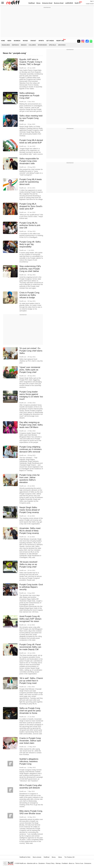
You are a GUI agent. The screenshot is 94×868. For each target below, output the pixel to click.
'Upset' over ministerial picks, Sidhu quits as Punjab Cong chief (30, 370)
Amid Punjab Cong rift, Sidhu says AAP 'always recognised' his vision (30, 619)
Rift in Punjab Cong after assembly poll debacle (31, 787)
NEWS (9, 41)
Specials (52, 45)
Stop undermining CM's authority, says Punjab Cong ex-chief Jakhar (30, 269)
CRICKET (33, 41)
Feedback (65, 863)
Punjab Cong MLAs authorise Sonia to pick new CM (30, 225)
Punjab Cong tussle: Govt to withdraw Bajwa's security (31, 587)
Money (38, 3)
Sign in (92, 1)
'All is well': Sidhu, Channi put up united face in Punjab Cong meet (31, 681)
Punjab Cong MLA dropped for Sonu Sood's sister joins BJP (31, 206)
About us (72, 863)
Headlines (6, 45)
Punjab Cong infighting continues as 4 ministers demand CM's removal (31, 449)
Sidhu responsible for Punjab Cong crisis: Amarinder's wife (29, 161)
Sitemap (58, 863)
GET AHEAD (50, 41)
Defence (15, 45)
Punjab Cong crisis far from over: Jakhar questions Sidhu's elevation (30, 479)
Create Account (90, 4)
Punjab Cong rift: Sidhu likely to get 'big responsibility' (30, 244)
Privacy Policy (50, 863)
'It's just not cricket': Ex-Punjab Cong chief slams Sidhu (31, 351)
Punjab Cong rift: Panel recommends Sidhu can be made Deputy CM (30, 647)
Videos (60, 857)
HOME (3, 41)
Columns (32, 45)
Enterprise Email (47, 3)
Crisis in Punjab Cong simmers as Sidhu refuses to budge (29, 295)
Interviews (42, 45)
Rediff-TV (78, 3)
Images (24, 45)
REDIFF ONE (60, 41)
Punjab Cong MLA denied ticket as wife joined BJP (31, 141)
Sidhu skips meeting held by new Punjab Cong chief (31, 118)
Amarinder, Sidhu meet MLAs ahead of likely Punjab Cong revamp (30, 531)
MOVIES (25, 41)
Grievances (88, 863)
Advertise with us (32, 863)
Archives (62, 45)
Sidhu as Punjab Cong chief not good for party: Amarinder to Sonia (30, 711)
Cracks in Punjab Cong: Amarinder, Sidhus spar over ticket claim (30, 741)
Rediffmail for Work (25, 857)
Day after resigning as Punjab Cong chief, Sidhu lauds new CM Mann (31, 425)
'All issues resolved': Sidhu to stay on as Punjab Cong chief (29, 564)
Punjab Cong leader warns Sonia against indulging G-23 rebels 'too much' (31, 395)
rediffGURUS (69, 3)
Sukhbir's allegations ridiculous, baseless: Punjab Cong (29, 761)
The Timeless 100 (69, 857)
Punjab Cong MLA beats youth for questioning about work (31, 182)
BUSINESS (17, 41)
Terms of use (79, 863)
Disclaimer (42, 863)
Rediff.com (23, 863)
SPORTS (41, 41)
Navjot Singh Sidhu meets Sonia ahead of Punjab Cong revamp (29, 510)
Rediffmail (32, 3)
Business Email (59, 3)
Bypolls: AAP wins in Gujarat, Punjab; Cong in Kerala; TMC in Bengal (31, 62)
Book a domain (37, 857)
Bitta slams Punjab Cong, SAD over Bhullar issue (31, 812)
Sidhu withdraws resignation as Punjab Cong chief (29, 96)
